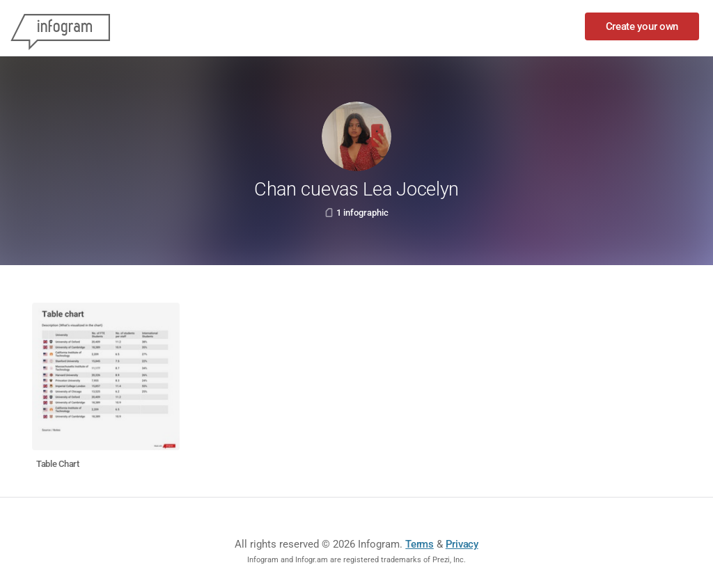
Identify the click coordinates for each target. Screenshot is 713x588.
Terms (420, 544)
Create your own (642, 26)
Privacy (462, 544)
